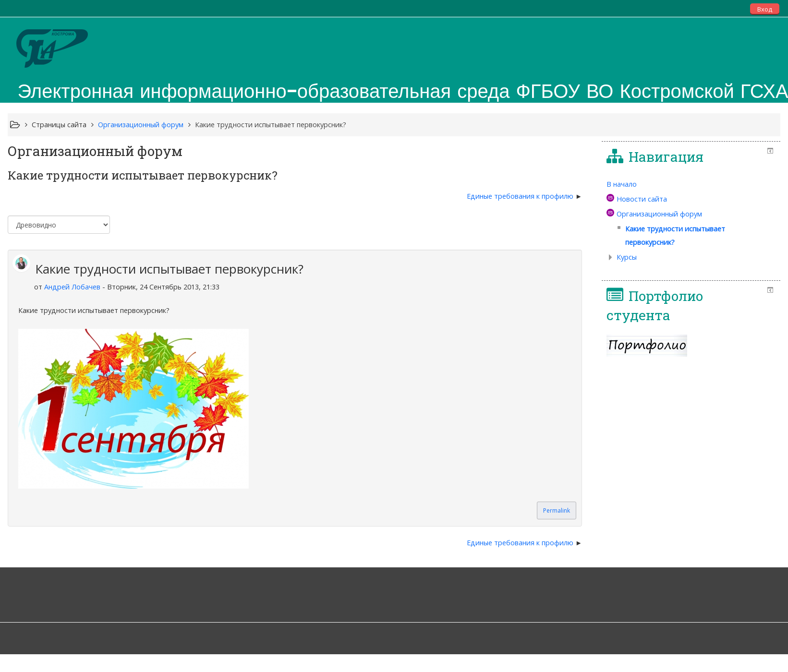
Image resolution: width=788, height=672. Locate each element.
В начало (622, 184)
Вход (765, 9)
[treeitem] (691, 184)
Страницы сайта (59, 125)
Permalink (557, 510)
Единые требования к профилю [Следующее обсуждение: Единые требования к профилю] (521, 196)
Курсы (627, 257)
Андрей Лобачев (72, 287)
